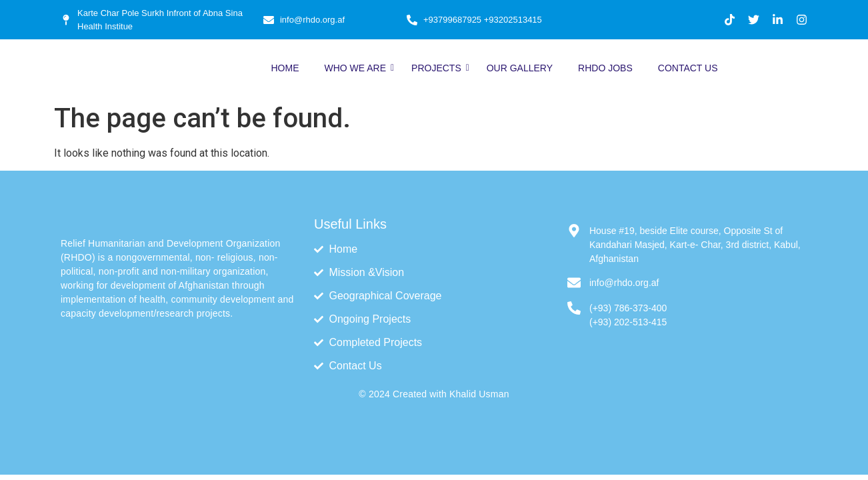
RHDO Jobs (605, 68)
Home (285, 68)
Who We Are (358, 68)
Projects (439, 68)
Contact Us (688, 68)
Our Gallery (520, 68)
